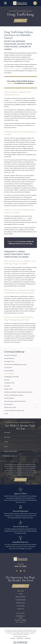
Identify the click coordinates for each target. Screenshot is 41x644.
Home (21, 594)
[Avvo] (20, 571)
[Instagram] (24, 571)
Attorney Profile (20, 597)
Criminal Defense (20, 600)
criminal (26, 218)
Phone (6, 442)
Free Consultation (20, 586)
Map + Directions (20, 623)
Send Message (20, 480)
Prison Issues (20, 606)
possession (12, 101)
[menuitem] (20, 356)
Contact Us (21, 21)
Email (6, 447)
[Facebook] (17, 571)
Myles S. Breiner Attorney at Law (14, 69)
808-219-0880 (21, 567)
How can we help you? (11, 456)
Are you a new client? (10, 451)
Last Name (7, 437)
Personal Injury (21, 603)
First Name (7, 433)
